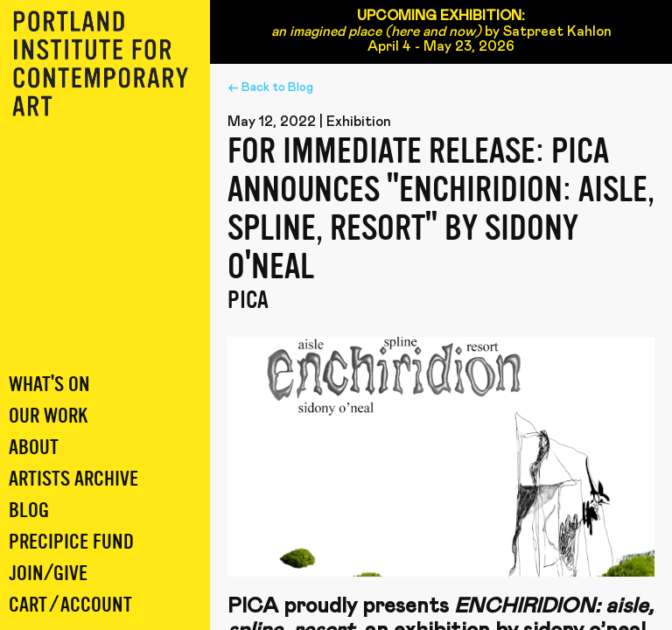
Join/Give (48, 574)
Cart (28, 605)
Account (96, 605)
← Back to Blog (270, 87)
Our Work (48, 416)
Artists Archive (73, 479)
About (34, 448)
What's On (49, 385)
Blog (29, 511)
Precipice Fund (71, 542)
